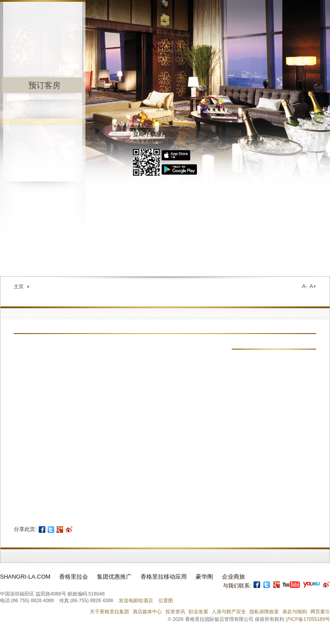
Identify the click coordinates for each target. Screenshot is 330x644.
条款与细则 (295, 612)
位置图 (166, 600)
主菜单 (165, 109)
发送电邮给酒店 (136, 600)
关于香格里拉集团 (109, 612)
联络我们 (236, 255)
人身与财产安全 (229, 612)
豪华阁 (204, 577)
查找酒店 (269, 255)
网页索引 (320, 612)
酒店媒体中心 (147, 612)
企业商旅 (233, 577)
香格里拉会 (74, 577)
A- (305, 286)
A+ (313, 286)
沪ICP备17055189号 (308, 619)
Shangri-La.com (25, 577)
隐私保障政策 (264, 612)
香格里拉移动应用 (164, 577)
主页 (19, 286)
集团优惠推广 (114, 577)
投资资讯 (175, 612)
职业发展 (198, 612)
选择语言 (313, 255)
